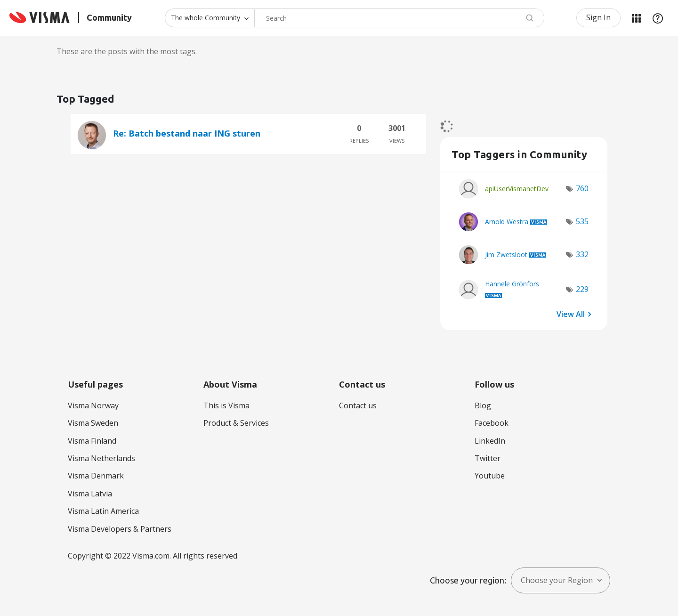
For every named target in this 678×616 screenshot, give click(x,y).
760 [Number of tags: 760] (582, 188)
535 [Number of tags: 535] (582, 221)
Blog (483, 405)
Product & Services (236, 423)
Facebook (492, 423)
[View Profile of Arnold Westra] (507, 222)
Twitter (488, 458)
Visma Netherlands (101, 458)
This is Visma (226, 405)
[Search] (399, 18)
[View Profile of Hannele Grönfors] (512, 284)
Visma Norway (93, 405)
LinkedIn (490, 441)
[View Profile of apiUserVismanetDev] (517, 189)
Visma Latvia (90, 494)
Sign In (598, 17)
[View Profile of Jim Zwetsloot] (506, 255)
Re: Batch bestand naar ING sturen (187, 133)
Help (658, 18)
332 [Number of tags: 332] (582, 254)
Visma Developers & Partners (120, 529)
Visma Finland (92, 441)
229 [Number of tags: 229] (582, 289)
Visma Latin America (103, 511)
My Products (636, 18)
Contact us (358, 405)
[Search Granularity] (210, 18)
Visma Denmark (96, 476)
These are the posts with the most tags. (127, 51)
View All (571, 314)
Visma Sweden (93, 423)
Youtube (490, 476)
